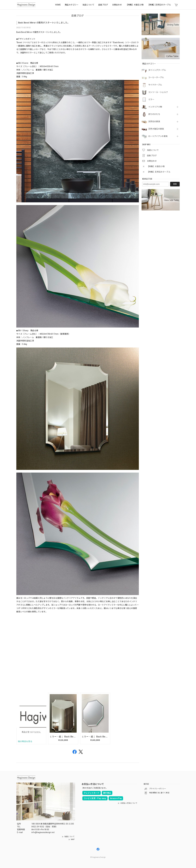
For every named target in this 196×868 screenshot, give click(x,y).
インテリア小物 (155, 107)
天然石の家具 (154, 122)
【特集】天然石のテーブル (159, 5)
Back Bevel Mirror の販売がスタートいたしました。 (44, 23)
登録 (175, 184)
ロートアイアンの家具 (158, 136)
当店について (88, 5)
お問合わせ (117, 5)
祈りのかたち (154, 114)
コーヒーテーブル (156, 77)
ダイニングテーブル (157, 70)
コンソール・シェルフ (158, 92)
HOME (58, 5)
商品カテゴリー (72, 5)
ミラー (151, 99)
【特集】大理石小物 (135, 5)
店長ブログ (103, 5)
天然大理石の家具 (156, 129)
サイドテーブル (155, 85)
